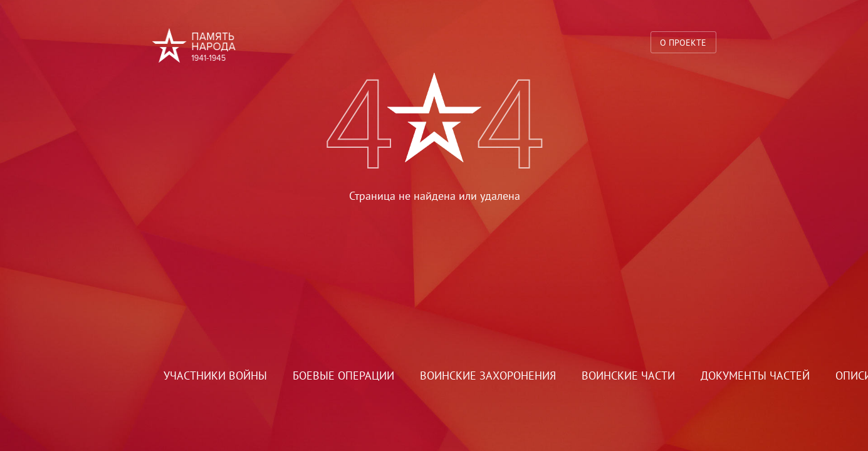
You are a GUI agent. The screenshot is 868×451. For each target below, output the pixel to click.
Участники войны (215, 376)
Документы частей (755, 376)
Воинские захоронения (488, 376)
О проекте (683, 42)
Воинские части (628, 376)
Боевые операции (343, 376)
